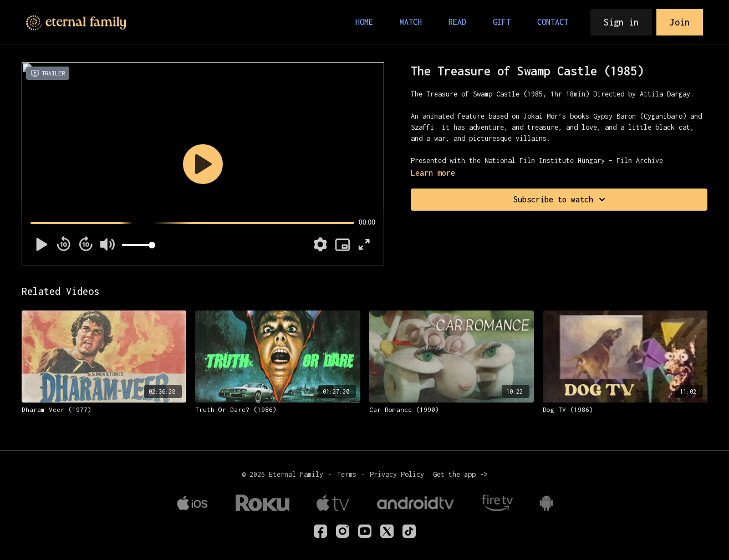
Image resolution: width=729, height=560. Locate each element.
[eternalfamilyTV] (320, 531)
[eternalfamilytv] (343, 531)
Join (680, 22)
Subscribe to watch (561, 200)
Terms (347, 474)
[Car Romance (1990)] (452, 410)
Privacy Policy (397, 474)
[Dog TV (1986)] (625, 410)
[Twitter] (387, 531)
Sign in (621, 22)
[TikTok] (409, 531)
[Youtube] (365, 531)
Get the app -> (460, 474)
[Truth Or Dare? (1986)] (277, 410)
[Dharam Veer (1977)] (104, 410)
